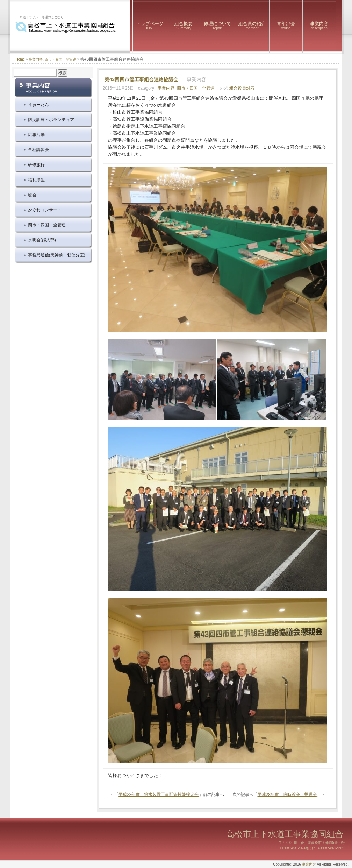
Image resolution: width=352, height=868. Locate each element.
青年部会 (286, 26)
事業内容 (319, 26)
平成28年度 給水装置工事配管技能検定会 (159, 795)
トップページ (150, 26)
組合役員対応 (242, 88)
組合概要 (184, 26)
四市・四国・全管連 (60, 59)
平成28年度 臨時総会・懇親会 (287, 795)
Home (20, 59)
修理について (217, 26)
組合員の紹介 (252, 26)
